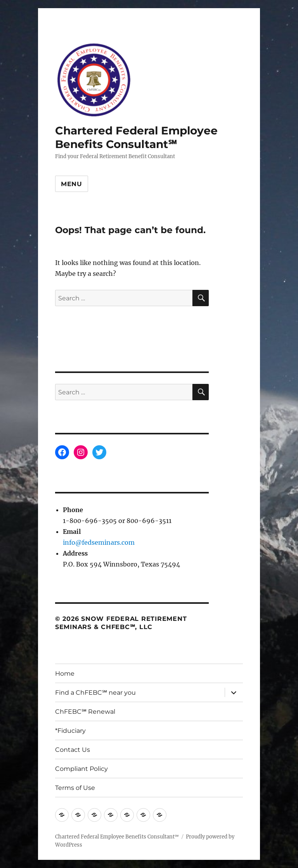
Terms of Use (75, 788)
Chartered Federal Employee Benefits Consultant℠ (136, 137)
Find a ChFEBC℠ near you (95, 693)
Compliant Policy (81, 769)
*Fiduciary (70, 731)
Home (65, 674)
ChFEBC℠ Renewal (85, 712)
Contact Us (73, 750)
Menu (72, 184)
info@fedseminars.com (99, 542)
